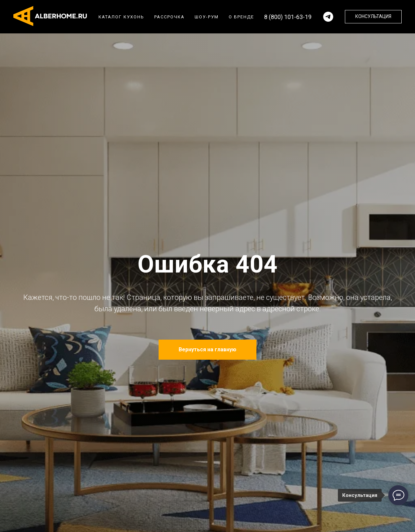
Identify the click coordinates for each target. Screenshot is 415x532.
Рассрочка (169, 17)
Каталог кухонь (121, 17)
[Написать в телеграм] (328, 17)
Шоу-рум (207, 17)
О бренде (241, 17)
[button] (373, 17)
